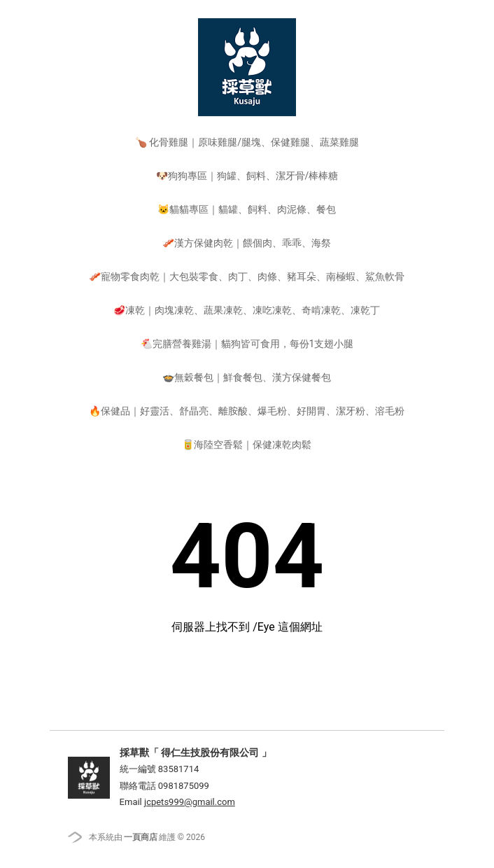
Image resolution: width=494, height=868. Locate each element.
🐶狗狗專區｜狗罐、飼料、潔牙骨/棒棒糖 (247, 176)
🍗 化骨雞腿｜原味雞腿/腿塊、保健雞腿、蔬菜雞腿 (247, 142)
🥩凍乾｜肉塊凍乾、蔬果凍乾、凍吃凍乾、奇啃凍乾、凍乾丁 (247, 310)
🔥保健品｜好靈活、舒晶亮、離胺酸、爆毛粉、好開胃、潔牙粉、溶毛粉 (247, 411)
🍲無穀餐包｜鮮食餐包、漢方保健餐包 (247, 377)
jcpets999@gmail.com (190, 802)
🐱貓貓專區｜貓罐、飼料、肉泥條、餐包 (247, 209)
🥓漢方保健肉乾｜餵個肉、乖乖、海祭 (247, 243)
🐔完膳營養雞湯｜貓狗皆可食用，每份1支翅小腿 (247, 344)
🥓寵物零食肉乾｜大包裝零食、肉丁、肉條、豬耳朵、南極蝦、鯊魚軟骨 (247, 276)
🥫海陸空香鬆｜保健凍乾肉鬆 (247, 444)
